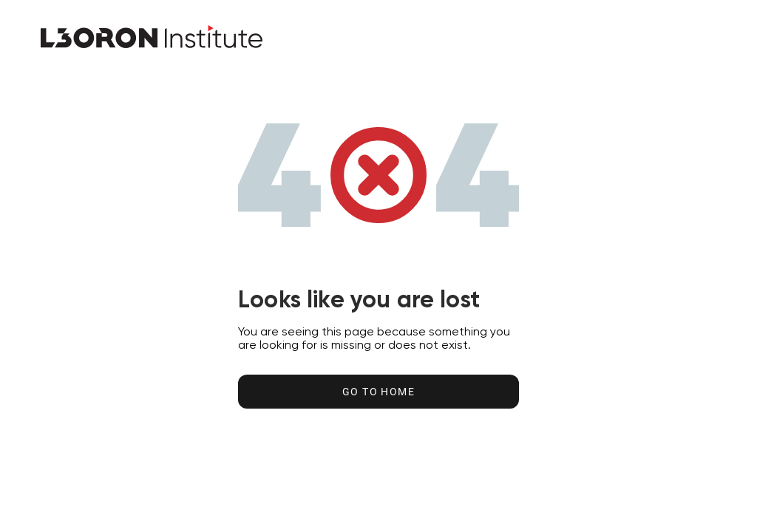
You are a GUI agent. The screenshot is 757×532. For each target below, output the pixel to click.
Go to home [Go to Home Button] (378, 392)
